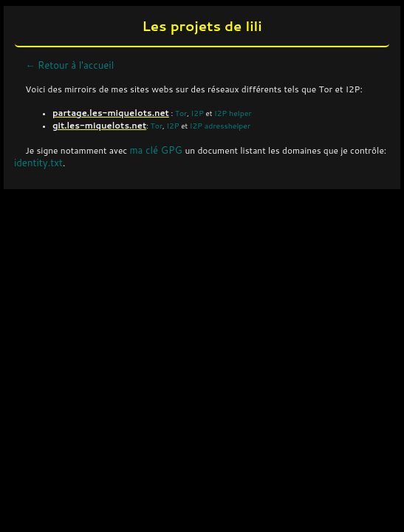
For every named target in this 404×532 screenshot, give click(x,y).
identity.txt (38, 163)
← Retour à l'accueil (69, 65)
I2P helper (233, 113)
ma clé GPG (157, 150)
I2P (198, 113)
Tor (181, 113)
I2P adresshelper (220, 125)
